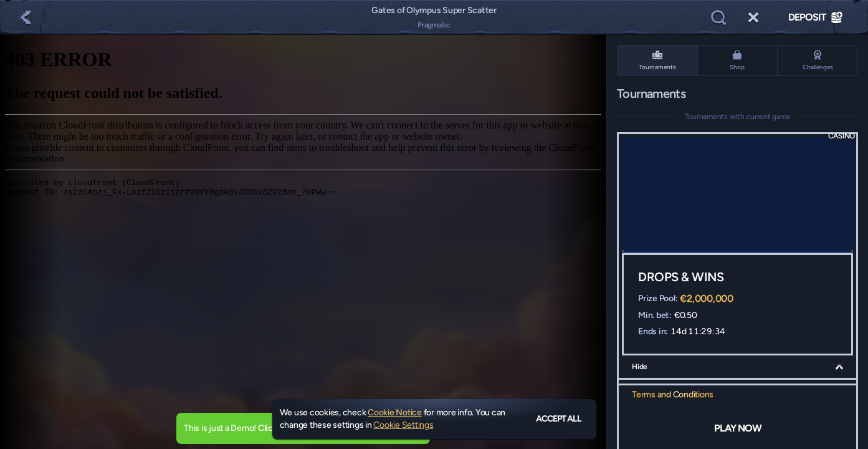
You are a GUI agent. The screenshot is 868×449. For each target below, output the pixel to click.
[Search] (718, 17)
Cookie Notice (395, 413)
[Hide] (839, 367)
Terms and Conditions (673, 394)
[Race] (753, 17)
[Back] (25, 17)
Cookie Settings (403, 425)
